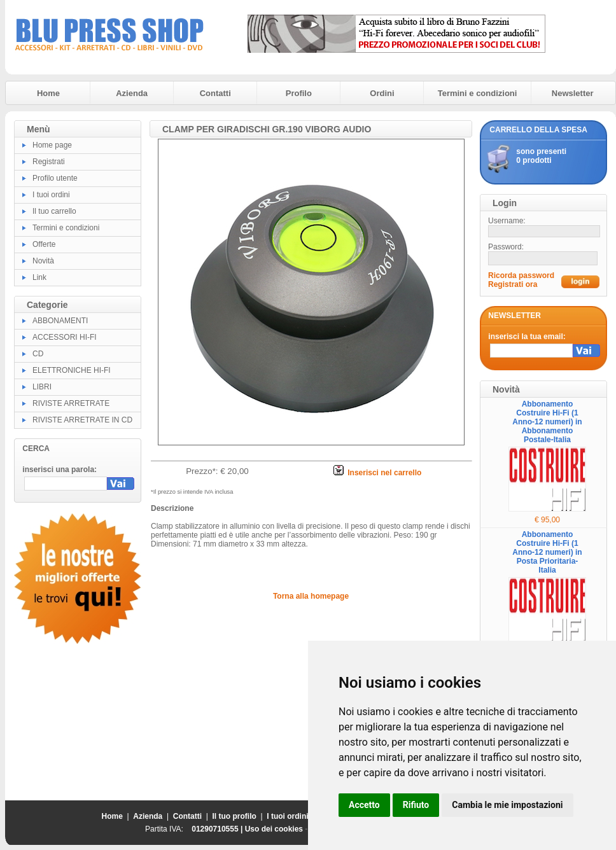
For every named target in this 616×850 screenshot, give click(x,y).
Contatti (215, 93)
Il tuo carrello (54, 211)
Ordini (382, 93)
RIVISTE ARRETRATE (71, 403)
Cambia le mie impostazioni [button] (507, 805)
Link (39, 277)
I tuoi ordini (51, 195)
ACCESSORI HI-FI (65, 337)
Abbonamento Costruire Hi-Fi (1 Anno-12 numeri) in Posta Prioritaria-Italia (547, 552)
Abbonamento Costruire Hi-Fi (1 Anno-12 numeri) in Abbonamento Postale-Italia (547, 422)
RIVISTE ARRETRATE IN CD (82, 420)
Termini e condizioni (478, 93)
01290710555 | (218, 829)
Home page (52, 145)
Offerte (44, 244)
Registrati (49, 162)
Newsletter (573, 93)
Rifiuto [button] (416, 805)
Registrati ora (513, 284)
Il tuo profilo (234, 816)
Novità (43, 261)
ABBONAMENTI (60, 321)
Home (48, 93)
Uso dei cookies (274, 829)
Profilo (299, 93)
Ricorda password (521, 275)
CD (38, 354)
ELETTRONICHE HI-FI (72, 370)
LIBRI (42, 387)
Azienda (132, 93)
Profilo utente (55, 178)
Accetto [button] (364, 805)
